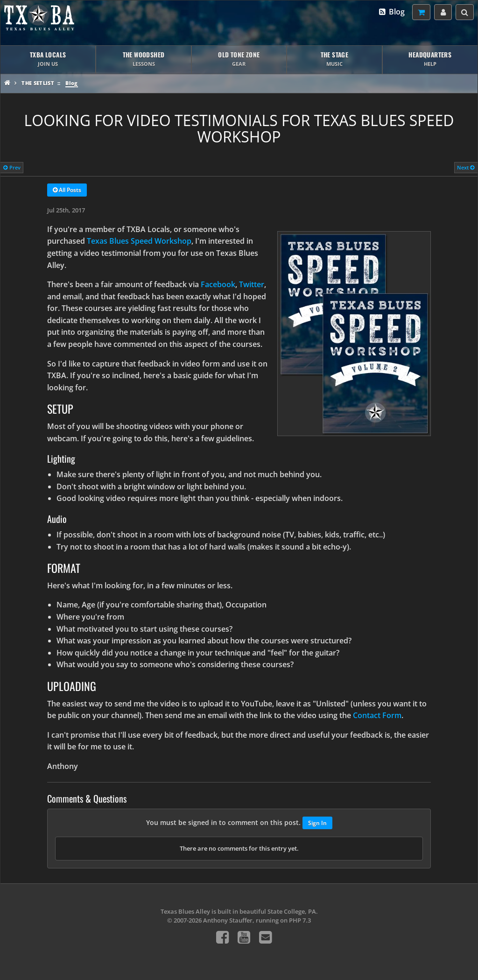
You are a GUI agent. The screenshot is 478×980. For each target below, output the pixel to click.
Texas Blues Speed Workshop (139, 241)
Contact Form (377, 715)
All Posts (67, 190)
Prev (12, 167)
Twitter (252, 284)
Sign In (317, 823)
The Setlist (38, 83)
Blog (391, 12)
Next (466, 167)
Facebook (218, 284)
